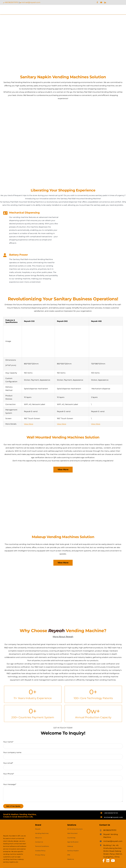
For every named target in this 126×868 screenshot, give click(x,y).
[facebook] (97, 2)
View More (29, 424)
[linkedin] (105, 2)
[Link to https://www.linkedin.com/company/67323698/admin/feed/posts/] (108, 861)
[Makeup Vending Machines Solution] (63, 571)
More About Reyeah (63, 637)
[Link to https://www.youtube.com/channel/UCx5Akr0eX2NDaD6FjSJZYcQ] (113, 861)
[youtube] (101, 2)
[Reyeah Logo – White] (15, 824)
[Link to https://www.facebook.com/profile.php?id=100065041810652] (104, 861)
